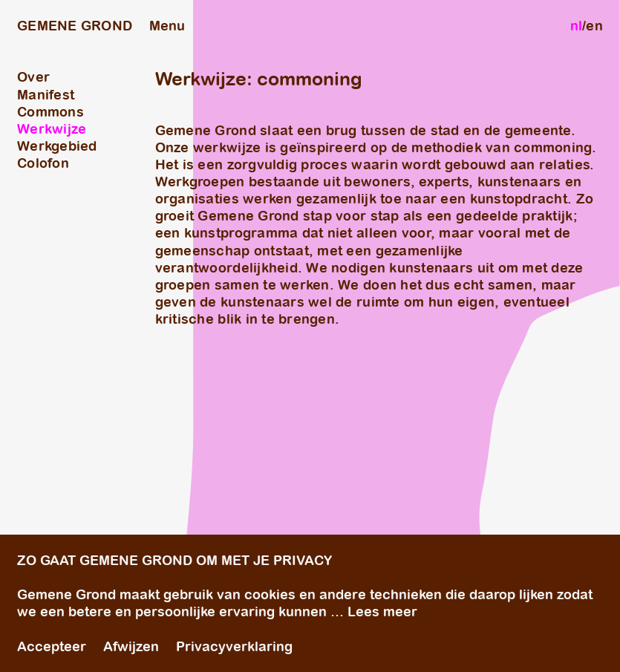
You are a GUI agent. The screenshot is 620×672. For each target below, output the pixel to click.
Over (33, 77)
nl (577, 26)
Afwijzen (131, 646)
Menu (167, 26)
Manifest (46, 95)
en (594, 26)
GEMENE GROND (75, 26)
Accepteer (52, 646)
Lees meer (382, 612)
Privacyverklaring (234, 646)
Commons (50, 112)
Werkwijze (52, 129)
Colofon (43, 163)
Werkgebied (57, 146)
